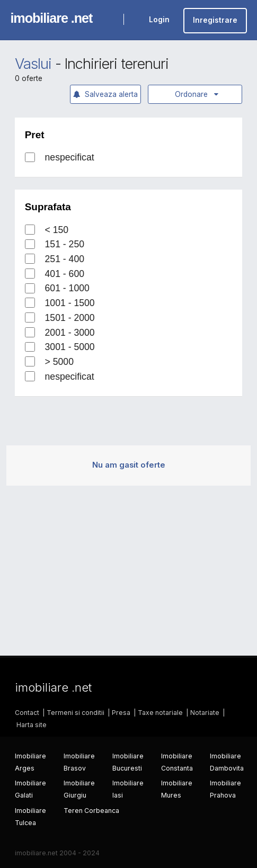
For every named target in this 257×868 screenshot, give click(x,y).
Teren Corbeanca (91, 811)
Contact (27, 713)
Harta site (32, 725)
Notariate (205, 713)
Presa (121, 713)
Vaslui (33, 64)
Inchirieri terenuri (116, 64)
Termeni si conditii (76, 713)
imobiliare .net (51, 18)
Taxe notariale (160, 713)
